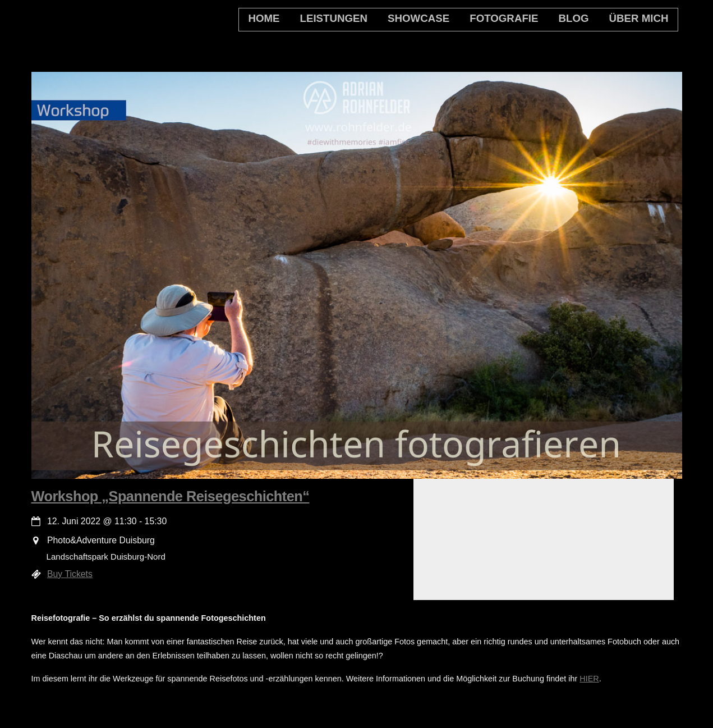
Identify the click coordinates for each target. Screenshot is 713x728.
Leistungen (334, 18)
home (264, 18)
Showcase (418, 18)
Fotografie (504, 18)
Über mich (639, 18)
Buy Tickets (70, 574)
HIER (589, 679)
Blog (573, 18)
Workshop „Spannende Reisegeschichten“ (171, 496)
